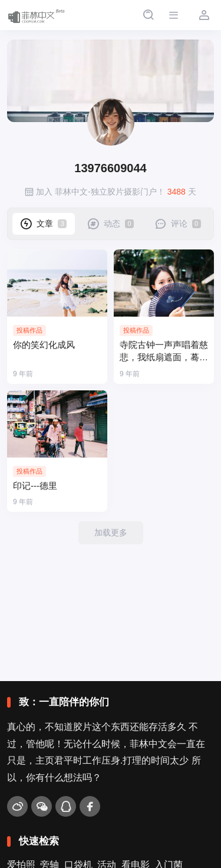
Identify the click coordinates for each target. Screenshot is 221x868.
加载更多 (111, 532)
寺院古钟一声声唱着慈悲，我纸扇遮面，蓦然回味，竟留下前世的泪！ (164, 352)
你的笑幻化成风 (44, 345)
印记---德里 (35, 486)
